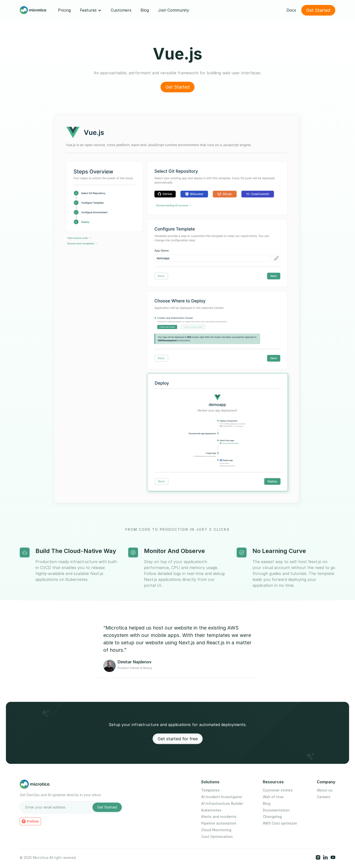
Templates (210, 790)
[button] (91, 10)
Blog (145, 10)
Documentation (276, 810)
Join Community (174, 10)
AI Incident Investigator (222, 797)
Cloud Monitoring (216, 830)
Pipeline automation (219, 823)
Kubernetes (211, 810)
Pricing (64, 10)
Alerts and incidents (219, 817)
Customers (121, 10)
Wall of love (273, 797)
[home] (33, 10)
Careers (324, 797)
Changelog (272, 817)
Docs (291, 10)
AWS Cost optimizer (280, 823)
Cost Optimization (217, 837)
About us (325, 790)
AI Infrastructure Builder (222, 804)
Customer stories (278, 790)
